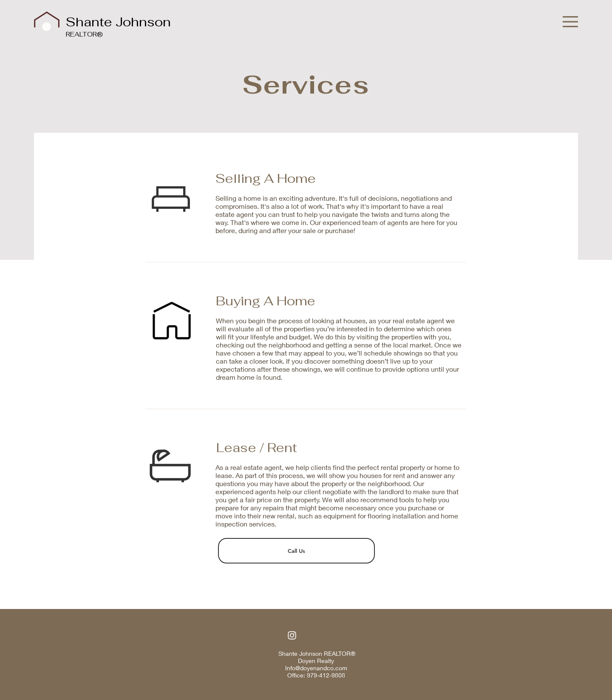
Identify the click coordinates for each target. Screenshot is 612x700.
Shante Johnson (118, 22)
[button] (570, 22)
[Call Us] (296, 551)
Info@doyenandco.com (316, 668)
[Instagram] (292, 635)
